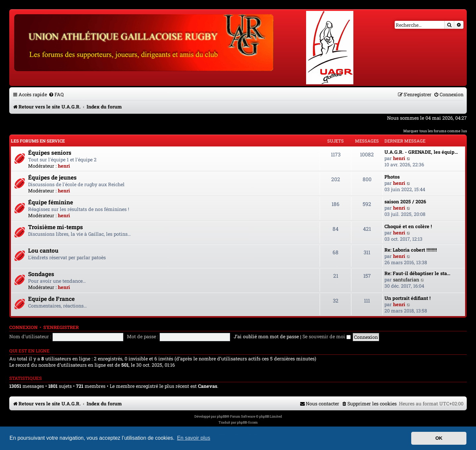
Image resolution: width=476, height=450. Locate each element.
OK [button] (439, 438)
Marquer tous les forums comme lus (435, 131)
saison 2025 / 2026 (405, 202)
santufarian (406, 280)
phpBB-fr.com (247, 422)
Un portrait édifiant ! (408, 298)
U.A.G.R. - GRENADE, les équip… (421, 152)
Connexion (23, 327)
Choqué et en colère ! (408, 226)
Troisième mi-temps (56, 227)
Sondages (41, 274)
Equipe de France (51, 299)
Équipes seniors (50, 153)
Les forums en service (38, 141)
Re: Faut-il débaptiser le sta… (417, 273)
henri (64, 166)
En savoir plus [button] (194, 438)
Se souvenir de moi (327, 336)
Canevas (208, 386)
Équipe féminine (51, 202)
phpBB (222, 416)
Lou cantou (43, 250)
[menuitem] (56, 94)
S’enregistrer (61, 327)
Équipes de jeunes (52, 177)
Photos (392, 177)
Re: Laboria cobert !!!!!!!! (411, 250)
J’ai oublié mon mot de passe (266, 336)
